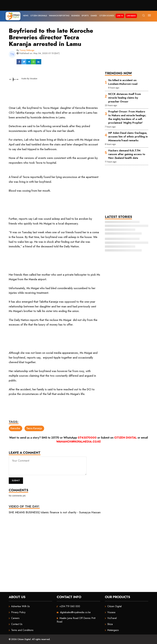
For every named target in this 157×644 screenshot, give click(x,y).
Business (76, 16)
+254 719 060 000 (70, 606)
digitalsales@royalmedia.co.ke (75, 612)
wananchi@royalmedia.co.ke (79, 442)
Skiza (110, 624)
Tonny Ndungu (27, 50)
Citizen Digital (125, 438)
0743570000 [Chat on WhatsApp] (87, 438)
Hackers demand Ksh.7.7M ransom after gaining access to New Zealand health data (127, 154)
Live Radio (131, 16)
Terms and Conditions (22, 630)
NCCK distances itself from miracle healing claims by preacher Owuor (125, 98)
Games (94, 16)
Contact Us (17, 624)
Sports (85, 16)
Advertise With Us (20, 606)
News (26, 16)
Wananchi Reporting (59, 16)
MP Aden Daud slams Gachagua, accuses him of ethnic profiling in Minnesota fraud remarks (128, 137)
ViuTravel (112, 618)
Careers (15, 618)
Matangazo (113, 630)
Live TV (120, 16)
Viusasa (111, 612)
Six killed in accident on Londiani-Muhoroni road (123, 82)
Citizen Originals (39, 16)
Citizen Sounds (107, 16)
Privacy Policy (18, 612)
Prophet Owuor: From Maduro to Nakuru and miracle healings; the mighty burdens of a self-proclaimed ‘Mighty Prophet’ (127, 117)
